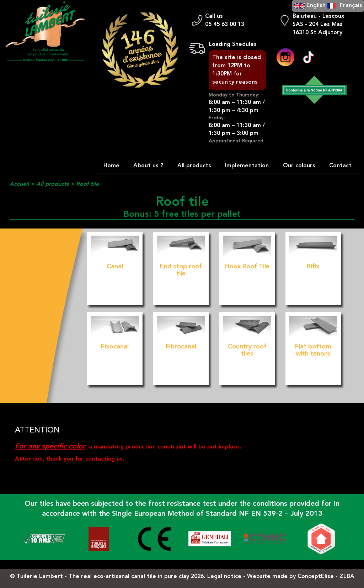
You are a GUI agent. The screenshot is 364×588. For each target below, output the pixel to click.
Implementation (247, 166)
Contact (340, 166)
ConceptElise (316, 577)
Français (351, 6)
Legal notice (224, 577)
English (316, 6)
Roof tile (87, 184)
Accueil (19, 184)
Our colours (299, 166)
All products (194, 166)
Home (111, 166)
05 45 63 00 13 (225, 25)
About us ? (148, 166)
